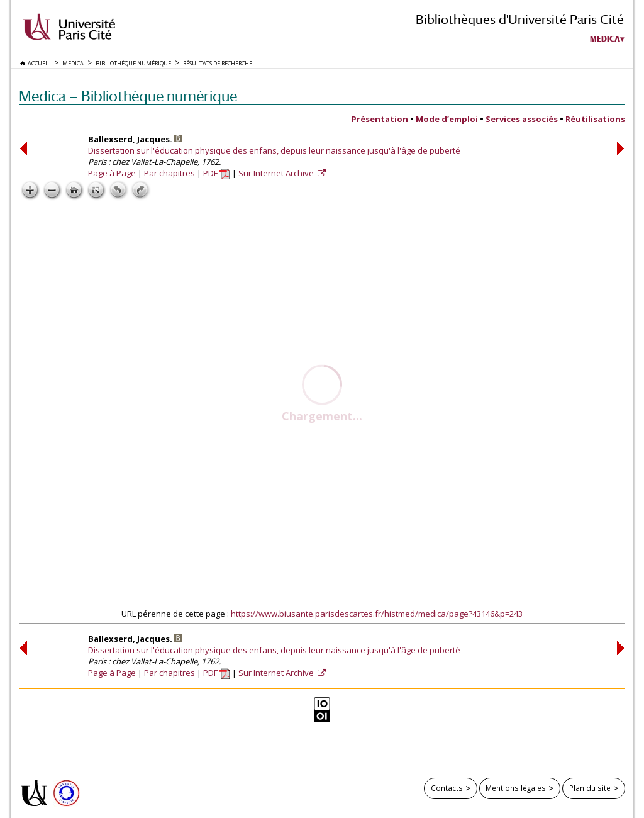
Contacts (447, 788)
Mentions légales (516, 788)
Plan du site (590, 788)
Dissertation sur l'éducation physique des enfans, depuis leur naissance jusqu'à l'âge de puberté (274, 150)
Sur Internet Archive (277, 173)
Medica (605, 39)
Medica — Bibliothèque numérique (128, 96)
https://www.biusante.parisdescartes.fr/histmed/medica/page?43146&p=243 (377, 613)
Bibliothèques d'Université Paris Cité (520, 19)
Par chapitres (169, 173)
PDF (217, 173)
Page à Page (112, 173)
